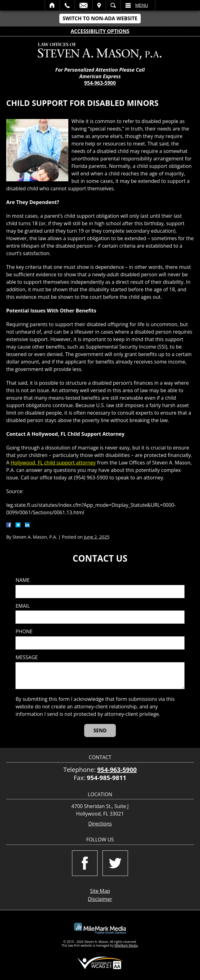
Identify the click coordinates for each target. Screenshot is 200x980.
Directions (100, 824)
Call (67, 5)
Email (84, 5)
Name (23, 580)
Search (113, 5)
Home (52, 5)
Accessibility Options (100, 31)
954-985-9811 (107, 778)
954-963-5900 (100, 83)
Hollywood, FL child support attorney (53, 463)
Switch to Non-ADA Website (100, 18)
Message (27, 657)
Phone (24, 632)
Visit (99, 5)
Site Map (100, 891)
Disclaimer (100, 899)
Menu (142, 5)
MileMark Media (126, 945)
